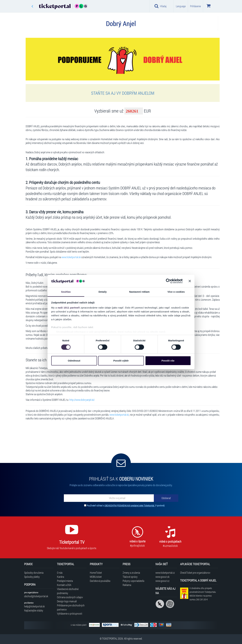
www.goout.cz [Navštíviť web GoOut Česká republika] (162, 581)
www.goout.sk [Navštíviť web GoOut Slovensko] (162, 577)
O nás (60, 573)
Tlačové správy (130, 577)
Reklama (127, 585)
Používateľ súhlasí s (126, 506)
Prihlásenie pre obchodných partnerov (71, 607)
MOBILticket (96, 577)
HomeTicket (96, 573)
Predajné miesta (65, 581)
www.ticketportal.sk (71, 257)
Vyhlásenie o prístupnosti (70, 613)
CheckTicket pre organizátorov (195, 573)
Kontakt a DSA (64, 585)
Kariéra (60, 577)
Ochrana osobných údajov (70, 597)
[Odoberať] (166, 498)
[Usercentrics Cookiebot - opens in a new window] (168, 281)
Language (181, 6)
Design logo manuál (67, 601)
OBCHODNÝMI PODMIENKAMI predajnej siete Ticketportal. (130, 506)
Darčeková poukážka (100, 581)
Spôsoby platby (32, 577)
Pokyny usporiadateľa (133, 581)
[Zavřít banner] (190, 281)
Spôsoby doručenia (34, 573)
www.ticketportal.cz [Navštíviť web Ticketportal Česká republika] (165, 573)
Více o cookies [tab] (176, 292)
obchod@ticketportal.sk (36, 596)
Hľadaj (160, 6)
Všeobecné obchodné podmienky (68, 591)
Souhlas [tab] (66, 292)
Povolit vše (168, 361)
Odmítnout (74, 361)
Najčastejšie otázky (34, 610)
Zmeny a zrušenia (131, 573)
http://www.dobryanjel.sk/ (82, 400)
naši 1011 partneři (69, 308)
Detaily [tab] (103, 292)
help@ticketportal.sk (34, 606)
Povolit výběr (121, 361)
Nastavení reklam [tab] (139, 292)
